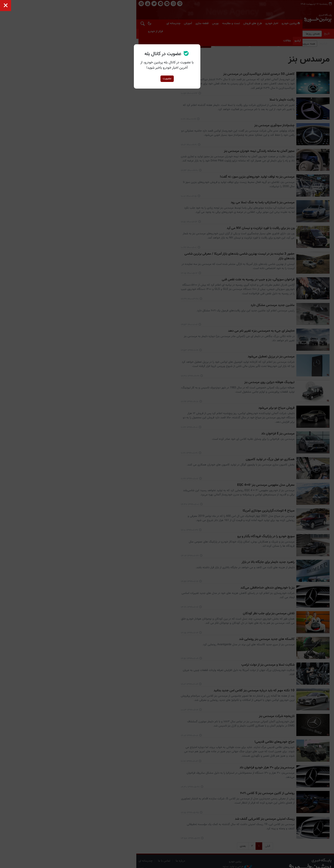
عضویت (167, 79)
